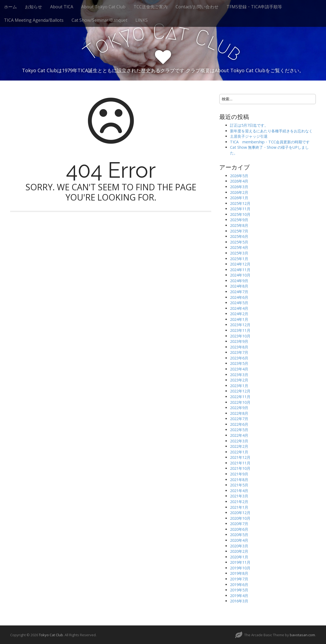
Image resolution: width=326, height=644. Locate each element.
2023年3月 (239, 375)
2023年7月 (239, 352)
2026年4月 (239, 181)
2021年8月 (239, 480)
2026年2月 (239, 192)
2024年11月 (240, 270)
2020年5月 (239, 535)
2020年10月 (240, 518)
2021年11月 (240, 463)
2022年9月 (239, 408)
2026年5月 (239, 176)
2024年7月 (239, 292)
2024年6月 (239, 297)
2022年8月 (239, 413)
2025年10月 (240, 214)
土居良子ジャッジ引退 (249, 136)
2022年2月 (239, 446)
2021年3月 (239, 496)
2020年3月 (239, 546)
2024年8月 (239, 286)
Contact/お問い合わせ (197, 7)
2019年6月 (239, 585)
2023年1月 (239, 386)
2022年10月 (240, 402)
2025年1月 (239, 259)
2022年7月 (239, 419)
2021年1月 (239, 507)
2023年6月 (239, 358)
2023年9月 (239, 341)
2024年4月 (239, 308)
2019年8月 (239, 573)
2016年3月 (239, 601)
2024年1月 (239, 319)
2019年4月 (239, 596)
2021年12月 (240, 457)
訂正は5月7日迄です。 (249, 125)
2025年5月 (239, 242)
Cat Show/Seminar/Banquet (99, 20)
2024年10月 (240, 275)
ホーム (10, 7)
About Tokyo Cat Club (103, 7)
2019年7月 (239, 579)
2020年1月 (239, 557)
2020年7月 (239, 524)
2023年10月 (240, 336)
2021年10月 (240, 468)
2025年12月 (240, 203)
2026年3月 (239, 187)
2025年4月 (239, 247)
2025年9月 (239, 220)
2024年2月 (239, 314)
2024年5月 (239, 303)
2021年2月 (239, 502)
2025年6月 (239, 236)
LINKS (142, 20)
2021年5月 (239, 485)
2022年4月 (239, 435)
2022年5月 (239, 430)
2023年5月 (239, 363)
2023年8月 (239, 347)
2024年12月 (240, 264)
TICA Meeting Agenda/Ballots (34, 20)
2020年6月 (239, 529)
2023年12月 (240, 325)
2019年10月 (240, 568)
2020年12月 (240, 513)
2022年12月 (240, 391)
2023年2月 (239, 380)
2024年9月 (239, 281)
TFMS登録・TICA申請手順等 (254, 7)
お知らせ (34, 7)
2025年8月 (239, 225)
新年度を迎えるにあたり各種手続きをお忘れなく (271, 131)
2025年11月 (240, 209)
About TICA (62, 7)
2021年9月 (239, 474)
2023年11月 (240, 330)
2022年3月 (239, 441)
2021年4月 (239, 491)
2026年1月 (239, 198)
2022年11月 (240, 397)
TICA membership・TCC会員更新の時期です (270, 142)
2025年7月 (239, 231)
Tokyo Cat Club (51, 635)
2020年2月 (239, 551)
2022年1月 (239, 452)
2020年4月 (239, 540)
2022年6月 (239, 424)
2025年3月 (239, 253)
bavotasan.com (302, 635)
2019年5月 (239, 590)
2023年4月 (239, 369)
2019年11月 (240, 562)
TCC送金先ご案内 (151, 7)
